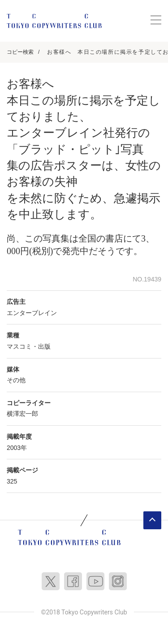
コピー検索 (20, 52)
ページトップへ (152, 520)
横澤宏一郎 (22, 414)
